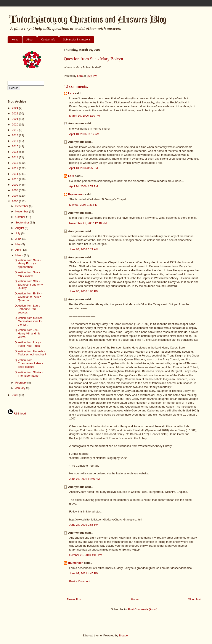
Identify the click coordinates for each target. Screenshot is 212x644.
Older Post (195, 599)
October (21, 217)
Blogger (124, 635)
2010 (15, 179)
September (23, 222)
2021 (15, 119)
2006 (15, 201)
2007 (15, 196)
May (18, 244)
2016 (15, 146)
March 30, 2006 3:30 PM (85, 116)
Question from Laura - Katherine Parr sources (28, 309)
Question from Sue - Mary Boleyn (27, 274)
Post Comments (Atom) (143, 609)
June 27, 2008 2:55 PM (84, 525)
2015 (15, 152)
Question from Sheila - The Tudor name (28, 374)
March (20, 255)
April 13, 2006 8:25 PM (84, 168)
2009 (15, 185)
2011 (15, 174)
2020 (15, 124)
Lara (71, 93)
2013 (15, 163)
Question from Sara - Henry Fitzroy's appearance (28, 263)
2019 (15, 130)
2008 (15, 190)
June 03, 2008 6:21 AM (84, 249)
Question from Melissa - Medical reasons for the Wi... (29, 321)
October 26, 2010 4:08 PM (86, 555)
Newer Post (74, 599)
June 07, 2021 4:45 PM (84, 573)
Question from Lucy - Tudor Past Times (28, 344)
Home (15, 40)
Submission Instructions (77, 40)
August (20, 228)
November (22, 211)
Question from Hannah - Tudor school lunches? (30, 353)
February (21, 383)
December (22, 206)
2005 (15, 395)
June (19, 239)
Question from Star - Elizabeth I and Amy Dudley (29, 284)
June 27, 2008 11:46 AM (84, 479)
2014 (15, 157)
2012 (15, 168)
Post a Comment (80, 581)
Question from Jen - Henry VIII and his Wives (27, 333)
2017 (15, 141)
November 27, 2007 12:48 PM (88, 223)
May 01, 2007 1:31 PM (83, 205)
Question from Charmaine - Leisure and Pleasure (29, 363)
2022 (15, 113)
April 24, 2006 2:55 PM (84, 186)
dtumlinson (76, 563)
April (19, 250)
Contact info (48, 40)
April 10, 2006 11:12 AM (84, 134)
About (30, 40)
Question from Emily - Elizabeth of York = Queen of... (28, 297)
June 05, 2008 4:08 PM (84, 291)
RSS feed (17, 414)
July (18, 233)
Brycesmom (76, 194)
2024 (15, 108)
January (21, 388)
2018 (15, 135)
